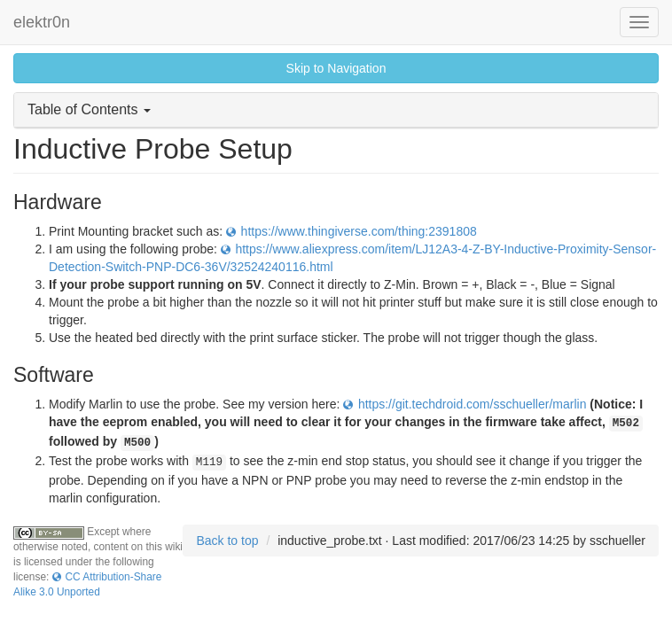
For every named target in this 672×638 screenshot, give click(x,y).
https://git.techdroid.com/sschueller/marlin (473, 404)
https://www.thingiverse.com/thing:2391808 (359, 231)
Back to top (227, 541)
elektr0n (42, 22)
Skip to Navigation (336, 68)
